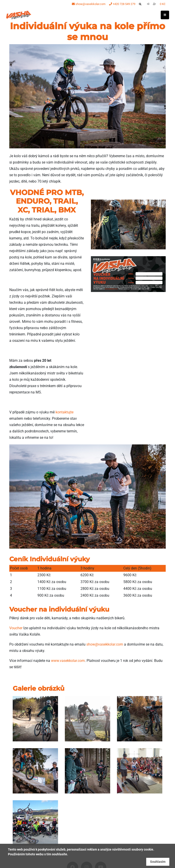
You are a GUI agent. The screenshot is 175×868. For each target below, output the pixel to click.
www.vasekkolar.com (68, 661)
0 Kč (163, 4)
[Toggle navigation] (165, 15)
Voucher (16, 628)
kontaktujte (64, 412)
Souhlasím (158, 862)
